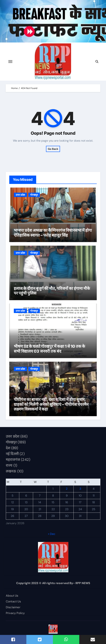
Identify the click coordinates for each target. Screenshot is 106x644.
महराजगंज (13, 460)
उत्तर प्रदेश (20, 195)
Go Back (53, 149)
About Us (12, 596)
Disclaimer (13, 607)
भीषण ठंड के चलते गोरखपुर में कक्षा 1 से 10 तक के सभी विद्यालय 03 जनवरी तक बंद (49, 349)
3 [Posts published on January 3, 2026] (80, 489)
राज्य (9, 465)
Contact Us (13, 601)
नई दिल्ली (12, 454)
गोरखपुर (34, 195)
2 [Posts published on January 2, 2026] (67, 489)
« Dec (52, 534)
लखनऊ (11, 471)
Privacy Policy (15, 613)
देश (8, 448)
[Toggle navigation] (10, 62)
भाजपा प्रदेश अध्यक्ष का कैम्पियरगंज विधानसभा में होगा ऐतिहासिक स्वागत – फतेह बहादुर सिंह (53, 233)
